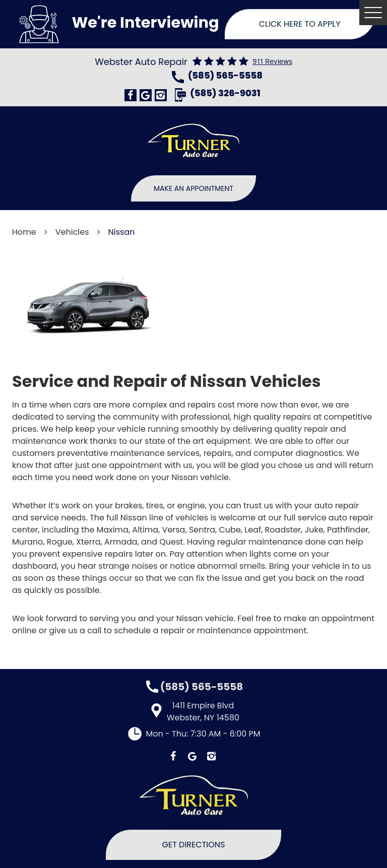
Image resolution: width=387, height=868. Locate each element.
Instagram (161, 95)
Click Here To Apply (300, 24)
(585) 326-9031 (225, 94)
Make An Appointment (193, 188)
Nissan (122, 232)
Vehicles (72, 232)
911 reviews (272, 62)
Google (146, 95)
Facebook (131, 95)
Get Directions (194, 845)
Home (24, 232)
